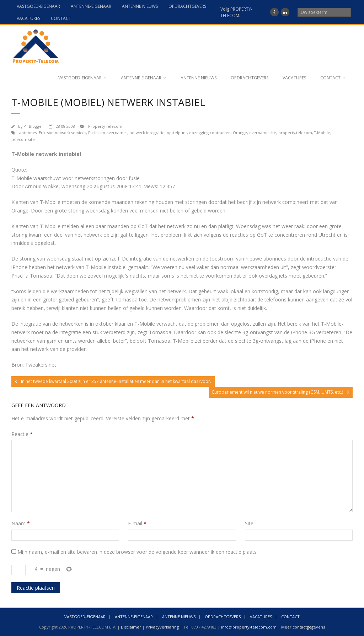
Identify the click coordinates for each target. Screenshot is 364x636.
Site (249, 523)
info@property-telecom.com (249, 627)
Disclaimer (131, 627)
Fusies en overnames (108, 133)
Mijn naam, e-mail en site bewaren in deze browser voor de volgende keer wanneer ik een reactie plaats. (138, 552)
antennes (28, 133)
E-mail (137, 523)
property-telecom (295, 133)
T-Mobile (322, 133)
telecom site (23, 139)
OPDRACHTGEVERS (187, 6)
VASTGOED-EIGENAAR (38, 6)
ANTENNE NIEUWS (140, 6)
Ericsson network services (62, 133)
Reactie (22, 434)
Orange (240, 133)
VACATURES (28, 18)
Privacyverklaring (162, 627)
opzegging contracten (210, 133)
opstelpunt (177, 133)
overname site (263, 133)
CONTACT (61, 18)
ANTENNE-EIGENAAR (91, 6)
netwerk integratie (147, 133)
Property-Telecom (105, 126)
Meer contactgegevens (303, 627)
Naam (21, 523)
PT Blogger (33, 126)
